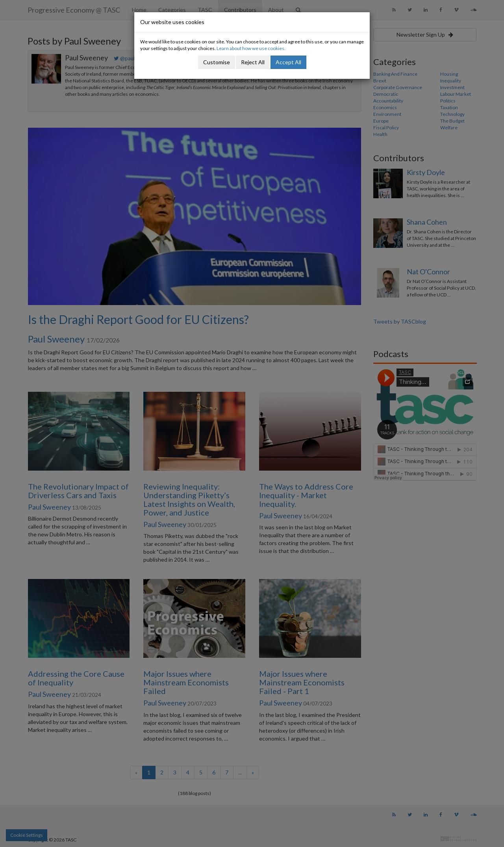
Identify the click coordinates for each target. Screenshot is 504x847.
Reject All (253, 62)
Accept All (288, 62)
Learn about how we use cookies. (251, 48)
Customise (217, 62)
